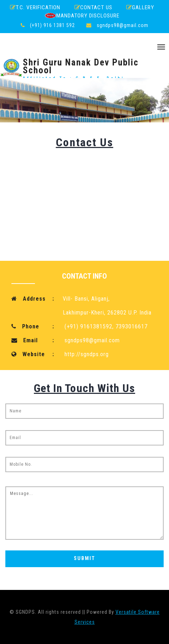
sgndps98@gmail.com (122, 25)
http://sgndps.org (87, 354)
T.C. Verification (35, 7)
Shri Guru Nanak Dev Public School (84, 68)
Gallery (140, 7)
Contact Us (93, 7)
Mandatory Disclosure (82, 15)
